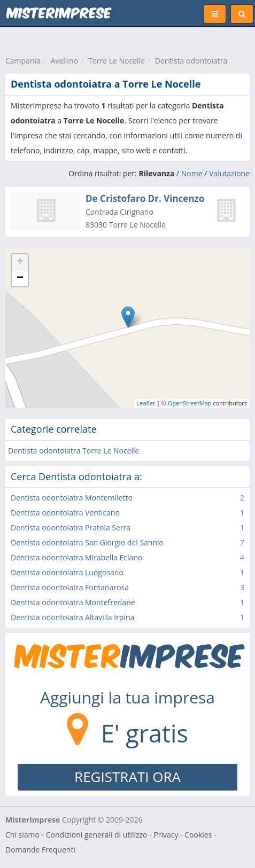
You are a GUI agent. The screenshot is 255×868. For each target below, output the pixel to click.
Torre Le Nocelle (117, 61)
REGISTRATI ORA (127, 777)
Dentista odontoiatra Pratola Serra (71, 527)
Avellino (64, 61)
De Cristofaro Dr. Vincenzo (145, 198)
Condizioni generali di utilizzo (97, 835)
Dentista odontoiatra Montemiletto (72, 498)
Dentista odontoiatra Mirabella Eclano (76, 557)
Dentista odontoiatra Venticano (65, 513)
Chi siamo (22, 835)
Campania (23, 61)
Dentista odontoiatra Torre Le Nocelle (74, 451)
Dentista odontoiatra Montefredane (73, 602)
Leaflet (146, 403)
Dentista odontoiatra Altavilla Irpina (72, 617)
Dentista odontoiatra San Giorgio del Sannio (87, 542)
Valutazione (229, 173)
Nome (192, 173)
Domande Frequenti (40, 850)
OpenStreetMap (190, 403)
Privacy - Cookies (183, 835)
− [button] (20, 278)
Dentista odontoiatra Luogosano (67, 572)
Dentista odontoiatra (191, 61)
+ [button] (20, 262)
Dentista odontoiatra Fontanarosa (70, 587)
